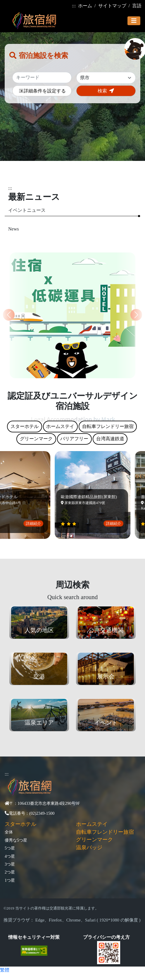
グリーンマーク (94, 840)
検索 (106, 91)
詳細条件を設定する (42, 91)
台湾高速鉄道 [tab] (110, 439)
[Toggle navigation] (134, 21)
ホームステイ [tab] (60, 426)
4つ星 (10, 856)
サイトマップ (112, 6)
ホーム (85, 6)
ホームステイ (92, 824)
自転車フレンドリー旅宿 (105, 832)
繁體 (5, 970)
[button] (136, 315)
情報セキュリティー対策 (34, 937)
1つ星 (10, 880)
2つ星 (10, 872)
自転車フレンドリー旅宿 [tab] (108, 426)
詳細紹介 (34, 523)
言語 (137, 6)
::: (74, 6)
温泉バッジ (89, 847)
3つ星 (10, 864)
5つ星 (10, 848)
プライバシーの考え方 (106, 937)
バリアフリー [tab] (74, 439)
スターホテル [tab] (25, 426)
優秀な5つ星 (16, 840)
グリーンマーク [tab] (36, 439)
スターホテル (20, 824)
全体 (9, 832)
